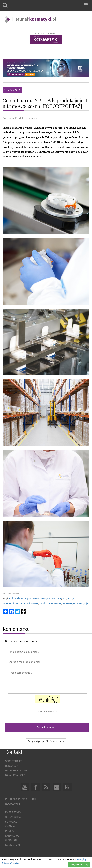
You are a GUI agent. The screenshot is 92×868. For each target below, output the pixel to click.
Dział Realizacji (16, 775)
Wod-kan (11, 840)
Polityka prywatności (21, 799)
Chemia (10, 826)
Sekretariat (13, 761)
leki (64, 598)
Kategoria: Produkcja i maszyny (21, 118)
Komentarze (16, 629)
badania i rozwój (29, 603)
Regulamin (12, 804)
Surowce (11, 822)
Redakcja (12, 766)
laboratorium (10, 603)
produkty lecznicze (51, 603)
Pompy (10, 831)
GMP (59, 598)
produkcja (33, 598)
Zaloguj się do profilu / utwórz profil (46, 741)
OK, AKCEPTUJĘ (80, 864)
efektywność (47, 598)
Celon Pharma (18, 598)
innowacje (69, 603)
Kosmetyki (12, 845)
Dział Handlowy (16, 770)
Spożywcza (13, 817)
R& (69, 598)
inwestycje (82, 603)
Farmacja (12, 836)
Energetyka (13, 812)
